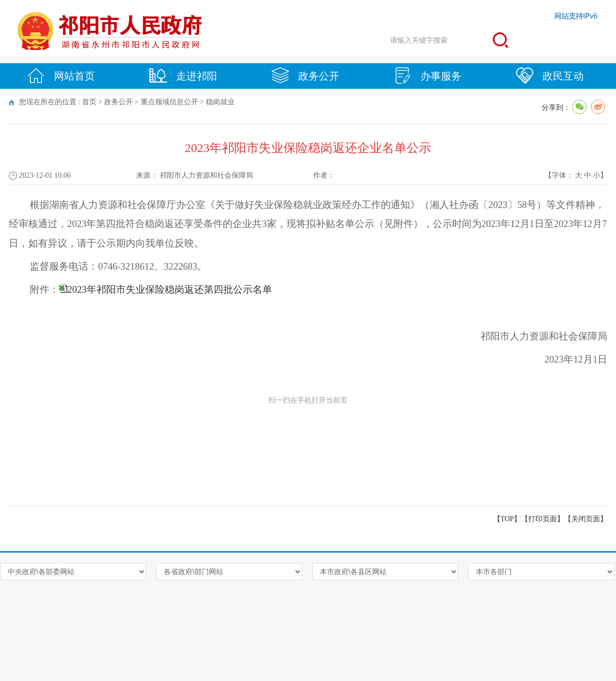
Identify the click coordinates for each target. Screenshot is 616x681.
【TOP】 (507, 519)
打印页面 (543, 519)
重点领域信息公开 (169, 102)
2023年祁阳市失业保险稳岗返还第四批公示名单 (169, 289)
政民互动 (550, 75)
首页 (89, 102)
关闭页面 (586, 519)
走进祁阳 (183, 75)
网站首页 (61, 75)
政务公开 (305, 75)
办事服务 (428, 75)
